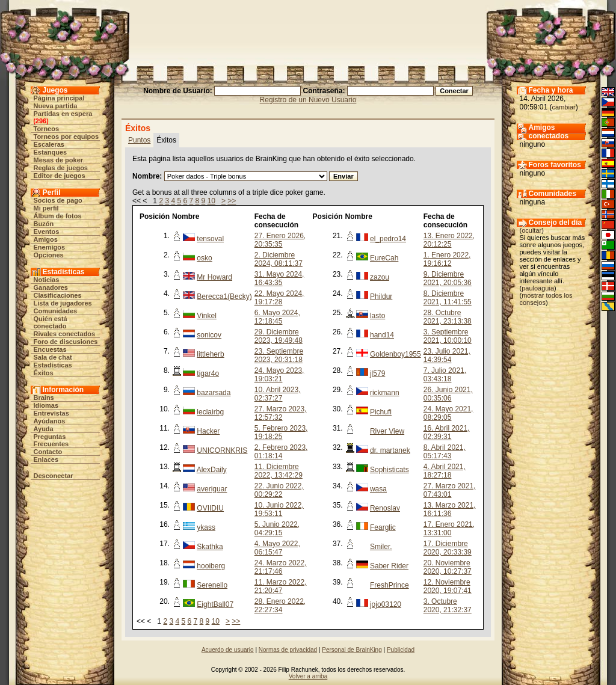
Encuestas (50, 349)
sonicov (209, 335)
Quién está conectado (51, 322)
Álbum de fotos (58, 216)
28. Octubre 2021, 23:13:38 (448, 317)
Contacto (48, 452)
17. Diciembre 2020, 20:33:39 (448, 548)
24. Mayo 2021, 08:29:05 (448, 413)
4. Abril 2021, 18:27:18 (445, 471)
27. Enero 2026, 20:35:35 (280, 240)
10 (211, 201)
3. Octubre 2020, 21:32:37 (448, 606)
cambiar (564, 107)
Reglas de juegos (61, 168)
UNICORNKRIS (222, 450)
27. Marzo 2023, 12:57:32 (281, 413)
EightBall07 (215, 604)
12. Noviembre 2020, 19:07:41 (448, 586)
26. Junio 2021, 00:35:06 (448, 394)
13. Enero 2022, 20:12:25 (449, 240)
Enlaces (46, 459)
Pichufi (381, 412)
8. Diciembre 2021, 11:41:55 (448, 298)
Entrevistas (51, 413)
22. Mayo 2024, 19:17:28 (279, 298)
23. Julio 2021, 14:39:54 (447, 355)
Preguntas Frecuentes (51, 440)
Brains (44, 398)
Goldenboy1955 (396, 354)
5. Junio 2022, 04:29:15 (277, 529)
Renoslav (385, 508)
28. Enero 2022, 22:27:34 (280, 606)
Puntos (139, 140)
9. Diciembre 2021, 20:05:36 (448, 278)
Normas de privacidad (288, 650)
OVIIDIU (210, 508)
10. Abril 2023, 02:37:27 (278, 394)
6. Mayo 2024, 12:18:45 (277, 317)
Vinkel (206, 316)
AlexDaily (212, 470)
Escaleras (49, 144)
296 (41, 121)
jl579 (377, 373)
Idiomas (46, 405)
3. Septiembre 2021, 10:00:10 (448, 336)
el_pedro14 (388, 239)
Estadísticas (53, 365)
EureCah (384, 258)
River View (387, 431)
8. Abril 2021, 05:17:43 (445, 452)
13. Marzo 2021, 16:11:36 (450, 509)
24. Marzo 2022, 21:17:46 (281, 567)
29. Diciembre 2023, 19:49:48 (279, 336)
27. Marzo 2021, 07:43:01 (450, 490)
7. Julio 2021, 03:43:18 (445, 375)
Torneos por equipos (66, 137)
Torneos (47, 129)
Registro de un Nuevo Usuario (308, 100)
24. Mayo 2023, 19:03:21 (279, 375)
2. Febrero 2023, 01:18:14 (281, 452)
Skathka (210, 547)
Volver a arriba (308, 676)
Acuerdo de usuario (228, 650)
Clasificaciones (58, 295)
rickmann (385, 393)
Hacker (208, 431)
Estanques (51, 152)
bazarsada (214, 393)
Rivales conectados (65, 334)
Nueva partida (56, 106)
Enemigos (50, 247)
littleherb (210, 354)
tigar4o (208, 373)
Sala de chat (53, 357)
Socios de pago (58, 200)
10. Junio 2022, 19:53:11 (279, 509)
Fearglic (383, 527)
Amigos (46, 239)
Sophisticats (390, 470)
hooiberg (211, 566)
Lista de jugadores (63, 303)
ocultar (531, 230)
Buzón (44, 224)
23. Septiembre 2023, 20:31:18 (279, 355)
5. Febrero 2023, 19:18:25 (281, 432)
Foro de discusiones (66, 342)
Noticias (47, 280)
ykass (206, 527)
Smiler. (381, 547)
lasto (377, 316)
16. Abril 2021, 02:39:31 (447, 432)
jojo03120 (386, 604)
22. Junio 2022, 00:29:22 (279, 490)
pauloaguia (538, 288)
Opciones (49, 255)
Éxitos (44, 373)
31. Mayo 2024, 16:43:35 (279, 278)
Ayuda (44, 429)
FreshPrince (390, 585)
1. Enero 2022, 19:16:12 (447, 259)
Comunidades (56, 311)
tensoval (210, 239)
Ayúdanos (50, 421)
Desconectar (54, 476)
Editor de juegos (60, 176)
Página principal (59, 98)
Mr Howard (214, 277)
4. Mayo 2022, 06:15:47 (277, 548)
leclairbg (210, 412)
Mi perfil (46, 208)
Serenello (212, 585)
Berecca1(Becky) (224, 296)
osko (204, 258)
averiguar (212, 489)
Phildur (381, 296)
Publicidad (401, 650)
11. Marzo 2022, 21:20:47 (281, 586)
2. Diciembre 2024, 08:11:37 (279, 259)
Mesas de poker (59, 160)
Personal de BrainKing (352, 650)
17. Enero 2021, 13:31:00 (449, 529)
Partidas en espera (63, 114)
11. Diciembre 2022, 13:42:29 (279, 471)
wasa (378, 489)
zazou (380, 277)
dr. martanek (390, 450)
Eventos (47, 232)
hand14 (382, 335)
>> (232, 201)
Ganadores (51, 287)
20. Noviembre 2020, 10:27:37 (448, 567)
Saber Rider (389, 566)
